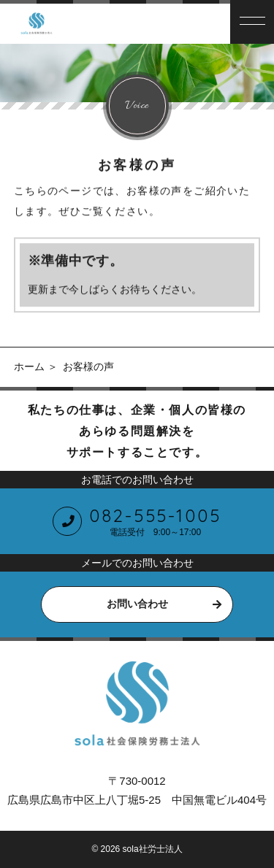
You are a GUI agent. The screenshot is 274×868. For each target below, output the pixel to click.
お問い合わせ (137, 604)
